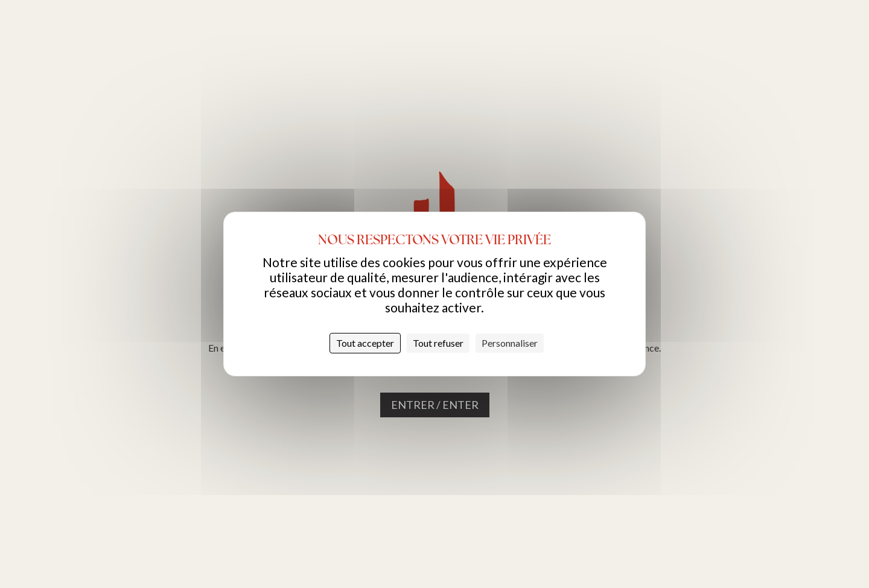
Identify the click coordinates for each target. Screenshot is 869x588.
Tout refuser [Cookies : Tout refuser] (438, 343)
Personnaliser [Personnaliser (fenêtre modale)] (510, 343)
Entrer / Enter (435, 405)
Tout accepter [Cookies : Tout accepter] (365, 343)
